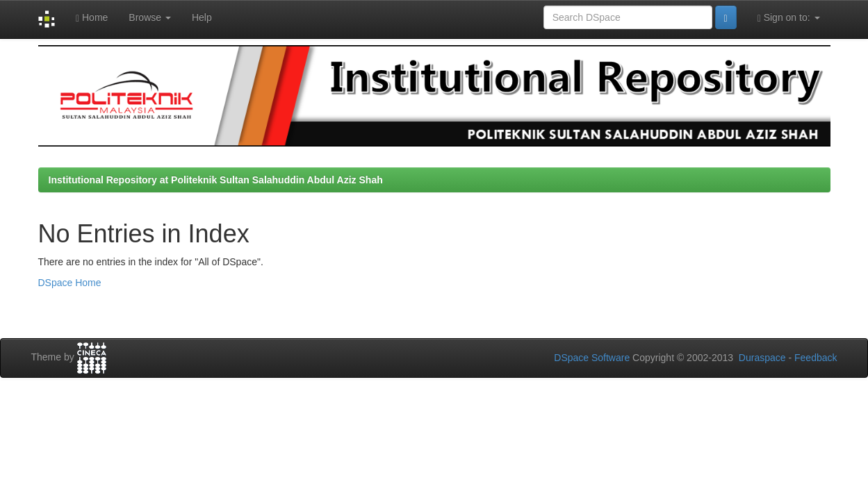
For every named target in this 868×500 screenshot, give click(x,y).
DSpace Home (70, 283)
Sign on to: (789, 18)
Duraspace (762, 358)
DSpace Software (592, 358)
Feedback (816, 358)
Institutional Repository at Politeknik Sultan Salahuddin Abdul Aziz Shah (216, 180)
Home (92, 18)
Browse (150, 17)
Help (202, 17)
